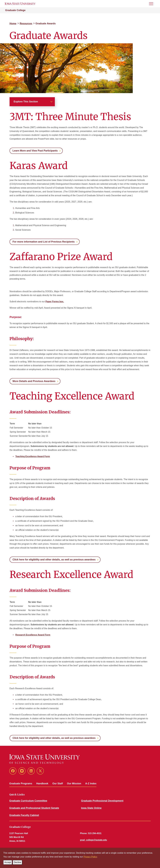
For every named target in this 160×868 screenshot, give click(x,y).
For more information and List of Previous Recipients (44, 242)
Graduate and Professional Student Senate (34, 808)
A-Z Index (91, 784)
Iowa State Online (91, 808)
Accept (8, 862)
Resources (26, 24)
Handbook (42, 784)
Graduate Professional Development (102, 801)
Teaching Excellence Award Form (33, 456)
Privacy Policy (90, 857)
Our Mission (74, 784)
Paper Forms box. (55, 302)
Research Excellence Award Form (33, 635)
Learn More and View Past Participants (35, 151)
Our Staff (58, 784)
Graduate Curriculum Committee (28, 801)
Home (13, 24)
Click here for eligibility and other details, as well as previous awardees (54, 560)
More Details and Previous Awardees (34, 381)
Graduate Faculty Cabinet (24, 815)
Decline (18, 862)
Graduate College (15, 10)
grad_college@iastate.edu (94, 840)
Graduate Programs (21, 784)
